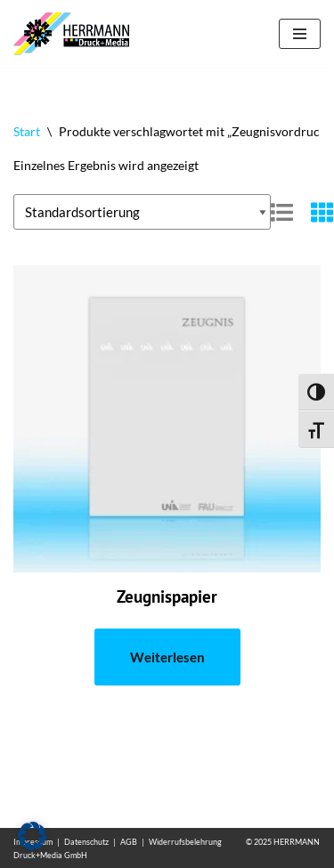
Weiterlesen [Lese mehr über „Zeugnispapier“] (167, 657)
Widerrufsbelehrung (185, 842)
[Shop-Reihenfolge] (142, 212)
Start (27, 131)
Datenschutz (86, 842)
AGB (129, 842)
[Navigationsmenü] (300, 34)
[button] (32, 836)
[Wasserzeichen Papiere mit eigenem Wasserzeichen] (76, 34)
